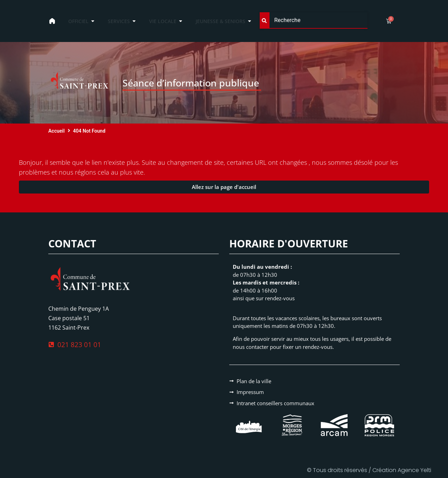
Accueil (57, 131)
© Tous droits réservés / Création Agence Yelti (369, 470)
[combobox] (313, 20)
